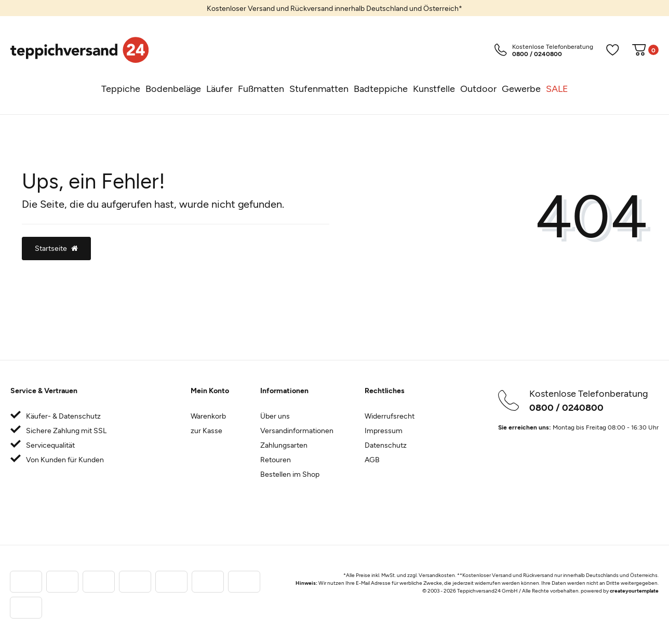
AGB (372, 459)
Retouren (276, 459)
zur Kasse (206, 430)
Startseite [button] (56, 248)
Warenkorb (208, 416)
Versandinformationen (297, 430)
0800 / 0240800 (566, 407)
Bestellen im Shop (290, 474)
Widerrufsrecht (390, 416)
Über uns (275, 416)
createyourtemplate (634, 591)
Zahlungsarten (284, 445)
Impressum (384, 430)
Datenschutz (386, 445)
